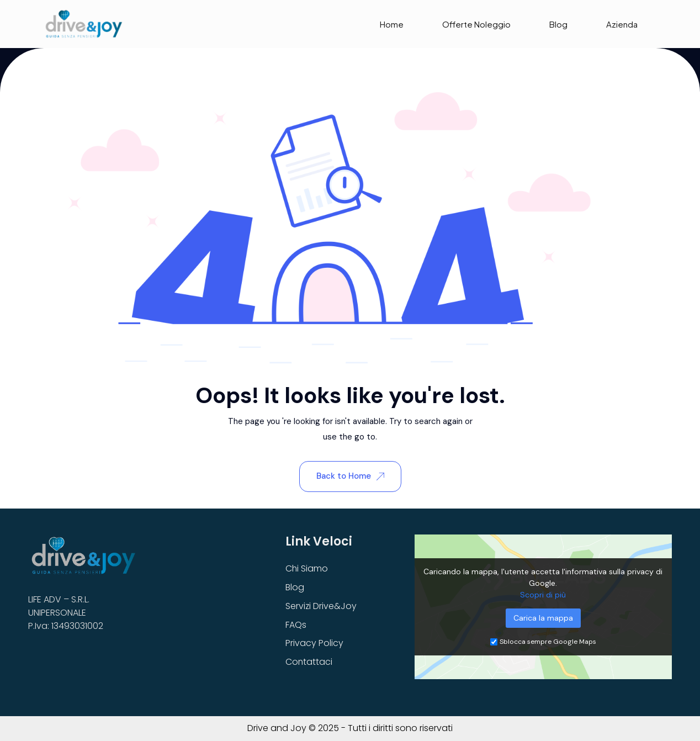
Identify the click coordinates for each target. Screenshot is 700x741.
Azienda (622, 24)
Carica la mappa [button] (543, 618)
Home (392, 24)
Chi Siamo (307, 568)
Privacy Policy (314, 644)
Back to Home (350, 476)
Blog (558, 24)
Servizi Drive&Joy (321, 606)
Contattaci (309, 662)
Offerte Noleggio (476, 24)
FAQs (296, 625)
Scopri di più (543, 595)
